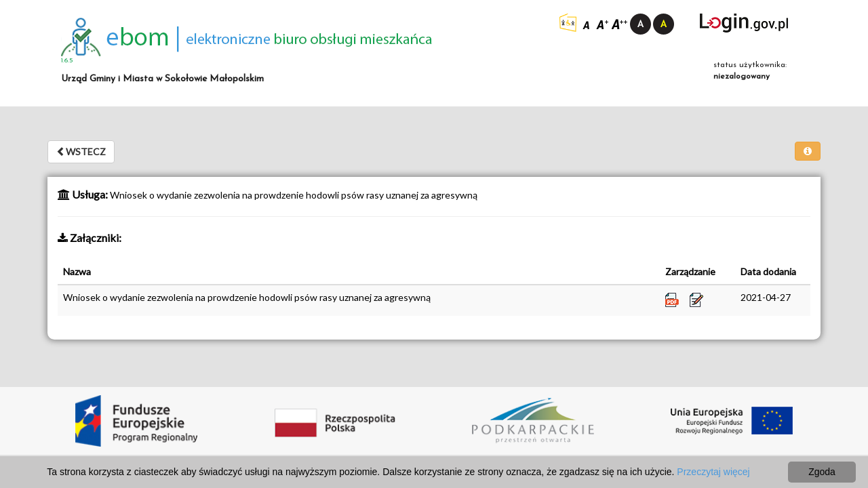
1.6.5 (67, 61)
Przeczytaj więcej (713, 472)
